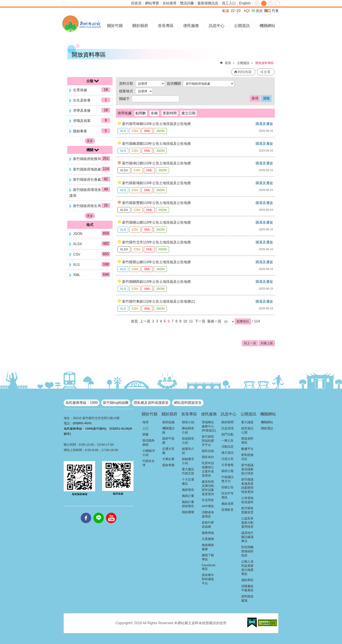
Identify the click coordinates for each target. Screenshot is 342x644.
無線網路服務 (208, 547)
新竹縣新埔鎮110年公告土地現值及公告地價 (156, 183)
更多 (90, 141)
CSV (135, 131)
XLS (123, 131)
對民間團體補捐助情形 (247, 551)
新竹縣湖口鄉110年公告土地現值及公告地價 (156, 163)
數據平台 (247, 449)
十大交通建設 (188, 481)
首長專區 (166, 26)
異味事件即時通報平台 (208, 579)
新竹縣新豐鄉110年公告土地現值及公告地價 (156, 203)
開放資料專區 (265, 63)
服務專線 (208, 533)
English (245, 3)
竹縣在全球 (149, 463)
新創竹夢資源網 (208, 525)
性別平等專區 (227, 495)
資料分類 (126, 83)
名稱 (154, 113)
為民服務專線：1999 (82, 403)
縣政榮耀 (188, 512)
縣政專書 (168, 465)
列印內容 (245, 72)
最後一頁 (214, 321)
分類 (90, 81)
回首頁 (136, 3)
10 (185, 321)
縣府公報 (227, 471)
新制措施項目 (247, 457)
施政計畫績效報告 (188, 504)
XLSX (124, 170)
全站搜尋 (169, 3)
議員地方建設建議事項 (247, 537)
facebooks (86, 513)
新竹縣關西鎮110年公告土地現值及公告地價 (156, 282)
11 (191, 321)
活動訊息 (227, 447)
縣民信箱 (208, 451)
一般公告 (227, 440)
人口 (145, 428)
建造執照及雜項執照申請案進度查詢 (208, 488)
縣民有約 (208, 457)
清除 (266, 98)
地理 (145, 422)
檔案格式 (126, 91)
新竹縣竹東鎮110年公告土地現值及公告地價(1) (159, 301)
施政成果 (227, 504)
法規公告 (227, 459)
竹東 (275, 11)
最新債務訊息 (208, 3)
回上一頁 (250, 343)
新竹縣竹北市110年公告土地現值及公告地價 (156, 242)
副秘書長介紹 (188, 461)
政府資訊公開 (247, 430)
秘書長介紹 (188, 451)
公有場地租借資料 (247, 500)
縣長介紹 (188, 422)
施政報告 (188, 490)
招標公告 (227, 487)
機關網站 (267, 26)
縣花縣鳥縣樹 (149, 443)
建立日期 (188, 113)
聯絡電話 (267, 428)
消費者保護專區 (208, 514)
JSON (160, 131)
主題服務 (208, 539)
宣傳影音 (227, 510)
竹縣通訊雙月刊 (227, 479)
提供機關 (174, 83)
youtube (111, 513)
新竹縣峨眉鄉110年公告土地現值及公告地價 (156, 144)
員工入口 (229, 3)
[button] (243, 321)
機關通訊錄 (168, 430)
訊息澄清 (227, 428)
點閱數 (141, 113)
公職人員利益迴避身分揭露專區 (247, 568)
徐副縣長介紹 (188, 441)
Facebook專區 (209, 567)
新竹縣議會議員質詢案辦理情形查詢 (247, 486)
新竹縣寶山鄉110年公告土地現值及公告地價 (156, 262)
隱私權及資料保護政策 (151, 403)
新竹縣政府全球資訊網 (82, 24)
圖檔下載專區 (208, 557)
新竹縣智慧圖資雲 (247, 510)
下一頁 (200, 321)
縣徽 (145, 434)
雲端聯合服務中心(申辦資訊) (209, 426)
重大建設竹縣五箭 (188, 471)
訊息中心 (217, 26)
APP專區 (208, 506)
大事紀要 (168, 459)
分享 (277, 3)
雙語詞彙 (187, 3)
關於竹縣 (115, 26)
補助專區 (247, 580)
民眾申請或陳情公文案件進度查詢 (208, 469)
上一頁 (145, 321)
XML (147, 131)
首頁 (228, 63)
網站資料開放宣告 (188, 403)
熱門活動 (227, 434)
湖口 (267, 11)
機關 (90, 150)
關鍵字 (124, 99)
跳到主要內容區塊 (2, 2)
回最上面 (267, 343)
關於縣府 (140, 26)
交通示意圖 (168, 451)
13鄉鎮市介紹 (149, 453)
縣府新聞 (227, 422)
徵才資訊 (227, 453)
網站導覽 (152, 3)
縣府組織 (168, 422)
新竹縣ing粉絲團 (116, 403)
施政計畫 (188, 496)
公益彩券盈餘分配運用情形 (247, 523)
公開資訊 (242, 26)
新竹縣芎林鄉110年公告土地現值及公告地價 (156, 124)
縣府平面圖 (168, 441)
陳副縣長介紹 (188, 430)
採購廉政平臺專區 (247, 588)
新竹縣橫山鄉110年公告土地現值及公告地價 (156, 222)
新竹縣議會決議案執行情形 (247, 469)
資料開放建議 (247, 598)
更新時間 (170, 113)
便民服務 (191, 26)
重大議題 (247, 422)
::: (63, 2)
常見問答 (208, 500)
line (99, 513)
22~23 (236, 11)
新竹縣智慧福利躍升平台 (208, 441)
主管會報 (227, 465)
